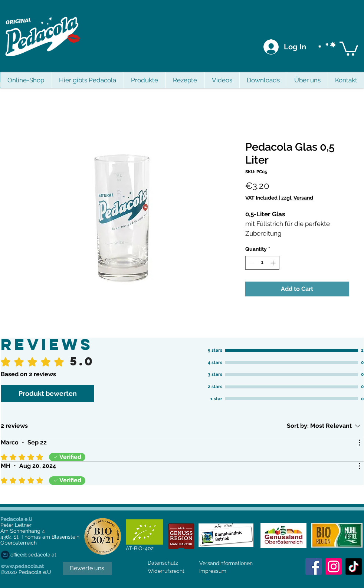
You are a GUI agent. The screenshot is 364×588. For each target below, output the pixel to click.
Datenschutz (163, 563)
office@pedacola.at (33, 555)
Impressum (213, 571)
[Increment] (274, 263)
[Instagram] (334, 566)
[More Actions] (359, 443)
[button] (349, 48)
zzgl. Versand (297, 198)
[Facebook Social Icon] (314, 566)
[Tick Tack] (354, 566)
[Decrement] (251, 263)
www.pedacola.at (22, 566)
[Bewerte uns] (87, 569)
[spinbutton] (262, 263)
